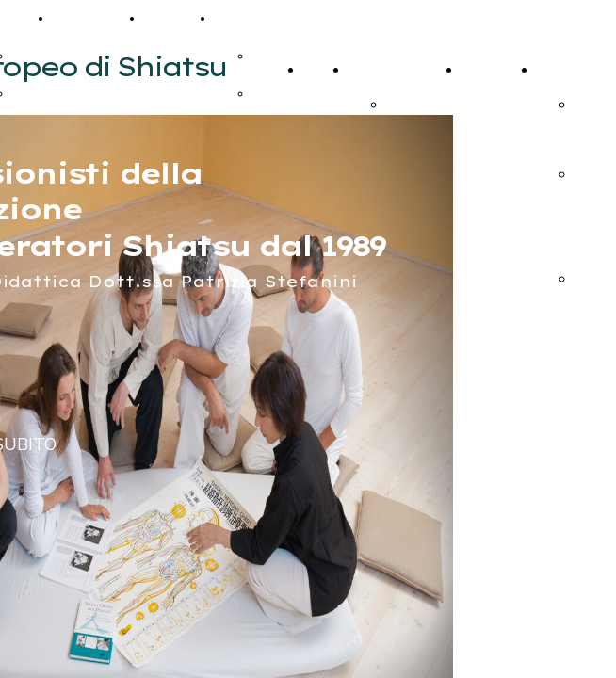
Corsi (365, 69)
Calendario (94, 18)
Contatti (175, 18)
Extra (236, 18)
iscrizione (415, 104)
